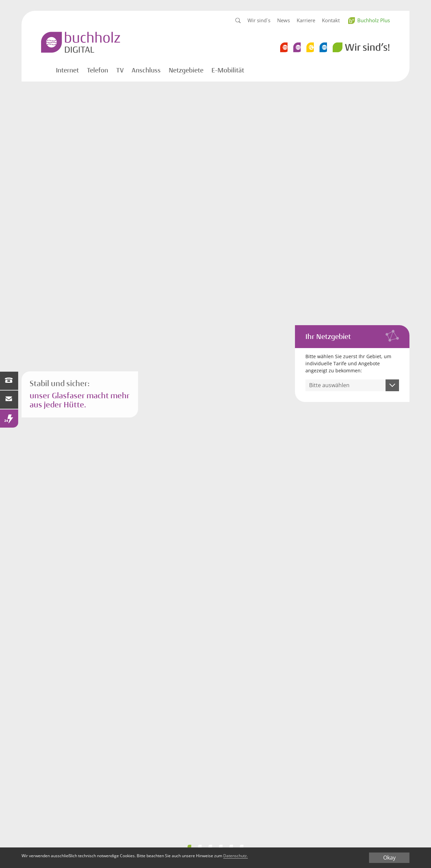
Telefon (97, 70)
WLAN (242, 847)
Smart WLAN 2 (189, 847)
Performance (200, 847)
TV (120, 70)
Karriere (306, 20)
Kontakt (331, 20)
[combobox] (352, 385)
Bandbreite (210, 847)
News (284, 20)
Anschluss (146, 70)
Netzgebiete (186, 70)
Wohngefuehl (231, 847)
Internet (67, 70)
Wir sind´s (259, 20)
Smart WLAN (221, 847)
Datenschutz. (312, 857)
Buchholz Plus (374, 20)
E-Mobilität (228, 70)
